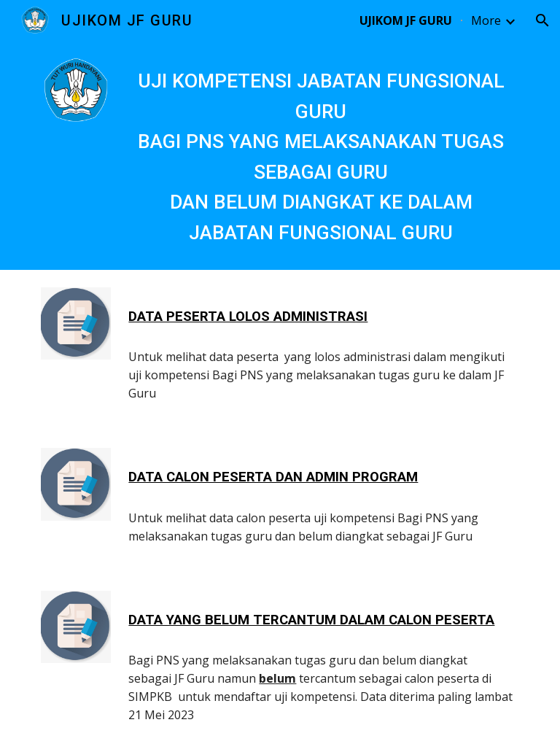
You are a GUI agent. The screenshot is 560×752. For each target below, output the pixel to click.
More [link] (486, 20)
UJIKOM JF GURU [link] (406, 20)
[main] (320, 155)
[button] (542, 20)
